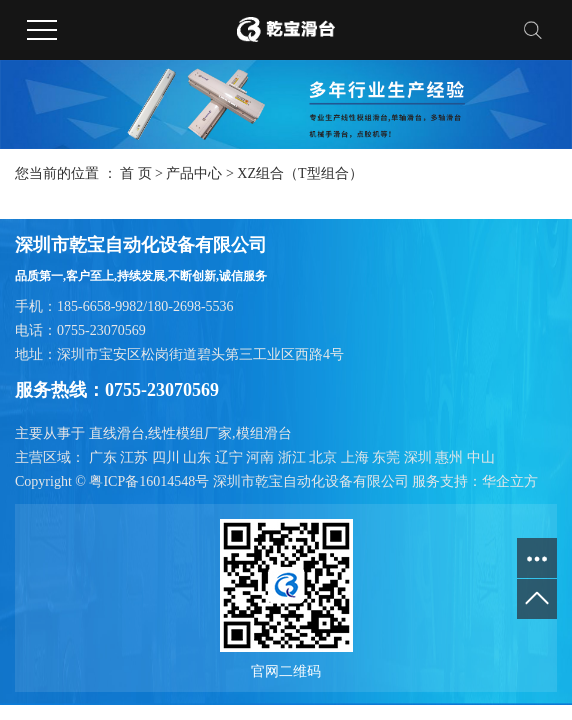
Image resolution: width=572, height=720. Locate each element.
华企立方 (510, 481)
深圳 (420, 457)
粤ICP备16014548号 (149, 481)
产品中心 (194, 173)
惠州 (451, 457)
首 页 (136, 173)
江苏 (136, 457)
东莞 (388, 457)
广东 (105, 457)
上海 (357, 457)
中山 (481, 457)
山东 (199, 457)
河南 (262, 457)
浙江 (294, 457)
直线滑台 (117, 433)
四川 (168, 457)
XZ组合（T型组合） (299, 173)
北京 (325, 457)
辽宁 (231, 457)
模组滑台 (264, 433)
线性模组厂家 (190, 433)
